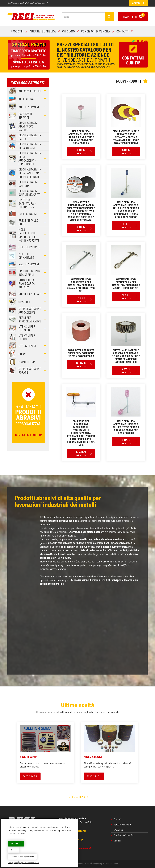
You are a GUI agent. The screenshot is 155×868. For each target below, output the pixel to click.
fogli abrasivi (28, 214)
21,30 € (126, 296)
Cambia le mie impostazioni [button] (22, 857)
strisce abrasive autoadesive (30, 310)
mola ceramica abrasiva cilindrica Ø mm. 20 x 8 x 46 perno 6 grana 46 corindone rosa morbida (81, 137)
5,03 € (126, 151)
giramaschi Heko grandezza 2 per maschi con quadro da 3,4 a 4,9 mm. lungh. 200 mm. (81, 285)
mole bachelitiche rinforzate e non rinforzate (29, 235)
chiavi (22, 354)
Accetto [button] (16, 844)
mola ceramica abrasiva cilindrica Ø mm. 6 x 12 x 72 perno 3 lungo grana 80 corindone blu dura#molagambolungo (126, 210)
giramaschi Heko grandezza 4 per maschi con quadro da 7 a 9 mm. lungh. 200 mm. (126, 284)
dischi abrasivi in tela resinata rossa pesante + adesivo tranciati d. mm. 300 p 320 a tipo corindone (126, 137)
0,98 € (81, 228)
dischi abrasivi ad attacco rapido (28, 126)
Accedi (138, 3)
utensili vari (27, 346)
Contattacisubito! (133, 55)
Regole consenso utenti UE (29, 863)
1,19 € (126, 225)
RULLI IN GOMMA (29, 757)
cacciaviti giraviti (25, 115)
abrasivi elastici (30, 91)
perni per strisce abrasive (30, 319)
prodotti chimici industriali (29, 273)
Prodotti (117, 819)
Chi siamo (118, 830)
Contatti (117, 840)
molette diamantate (26, 256)
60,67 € (81, 364)
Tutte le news (78, 797)
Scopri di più (30, 776)
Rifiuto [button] (13, 850)
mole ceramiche (29, 247)
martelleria (27, 362)
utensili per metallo (27, 328)
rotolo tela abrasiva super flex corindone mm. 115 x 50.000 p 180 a (81, 353)
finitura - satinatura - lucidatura (27, 203)
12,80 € (81, 299)
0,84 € (126, 441)
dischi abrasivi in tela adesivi (30, 146)
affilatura (26, 99)
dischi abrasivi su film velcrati (30, 193)
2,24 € (126, 370)
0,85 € (81, 151)
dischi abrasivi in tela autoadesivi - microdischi (30, 158)
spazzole (25, 302)
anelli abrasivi (29, 107)
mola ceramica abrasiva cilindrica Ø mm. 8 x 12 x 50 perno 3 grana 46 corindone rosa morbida (126, 427)
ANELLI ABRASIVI (93, 757)
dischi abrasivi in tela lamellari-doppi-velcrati (30, 173)
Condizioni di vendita (123, 835)
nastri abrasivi (29, 264)
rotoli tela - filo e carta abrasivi (27, 283)
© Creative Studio (110, 863)
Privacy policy (13, 863)
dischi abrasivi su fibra (28, 184)
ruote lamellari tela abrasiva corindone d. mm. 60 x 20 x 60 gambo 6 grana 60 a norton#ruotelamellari (126, 356)
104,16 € (81, 453)
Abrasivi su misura (122, 824)
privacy (88, 863)
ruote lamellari (30, 294)
